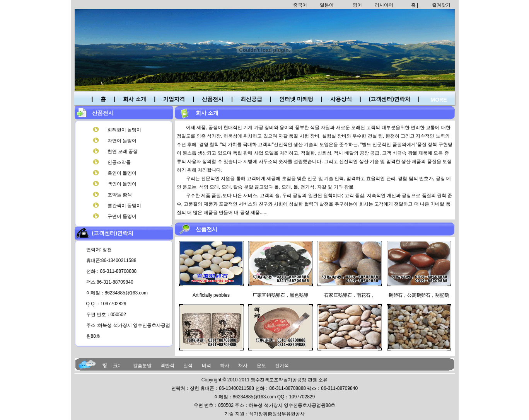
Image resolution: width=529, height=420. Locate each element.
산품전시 (213, 99)
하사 (225, 366)
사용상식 (341, 99)
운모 (261, 366)
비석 (206, 366)
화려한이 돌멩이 (124, 130)
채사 (243, 366)
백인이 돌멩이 (122, 184)
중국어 (300, 5)
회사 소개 (135, 99)
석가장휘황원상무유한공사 (277, 414)
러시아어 (384, 5)
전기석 (282, 366)
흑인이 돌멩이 (122, 173)
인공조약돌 (119, 162)
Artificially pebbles (211, 297)
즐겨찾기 (441, 5)
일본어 (327, 5)
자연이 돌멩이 (122, 141)
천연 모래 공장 (123, 151)
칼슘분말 (142, 366)
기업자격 (174, 99)
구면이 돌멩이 (122, 216)
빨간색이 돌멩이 (124, 206)
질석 (188, 366)
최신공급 (251, 99)
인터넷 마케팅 (296, 99)
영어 (357, 5)
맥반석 (167, 366)
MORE (439, 100)
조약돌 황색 (120, 195)
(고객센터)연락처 (390, 99)
